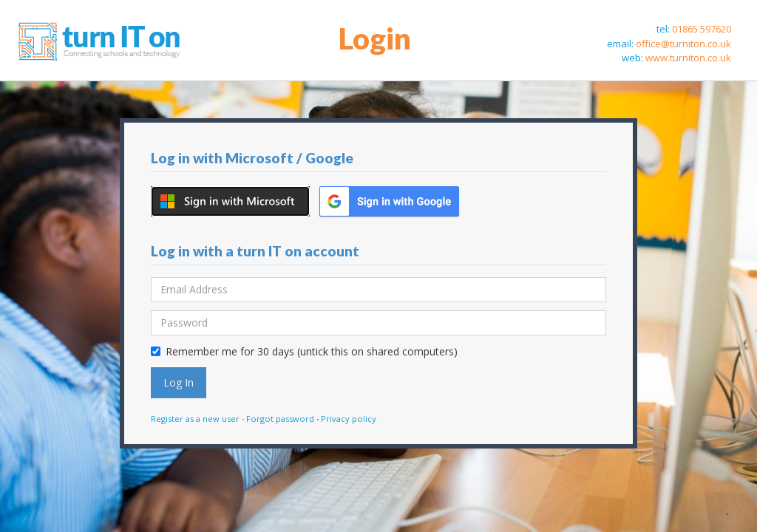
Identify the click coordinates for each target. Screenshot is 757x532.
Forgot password (280, 419)
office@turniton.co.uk (683, 44)
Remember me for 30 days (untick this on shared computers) (304, 351)
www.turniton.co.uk (688, 58)
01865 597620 (702, 29)
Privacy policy (349, 419)
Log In (179, 382)
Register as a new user (195, 419)
